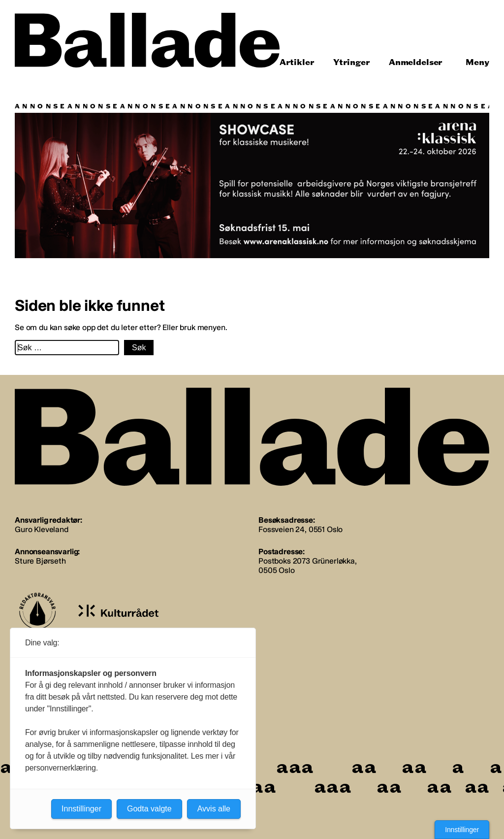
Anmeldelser (416, 62)
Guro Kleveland (42, 529)
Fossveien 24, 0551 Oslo (300, 529)
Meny (477, 62)
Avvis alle (214, 809)
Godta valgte (149, 809)
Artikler (297, 62)
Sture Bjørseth (40, 561)
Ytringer (352, 62)
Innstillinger (462, 830)
